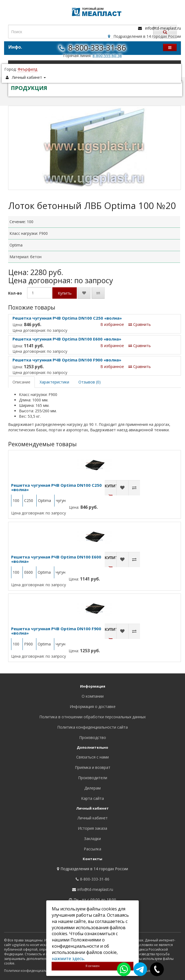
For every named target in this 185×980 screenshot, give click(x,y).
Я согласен (92, 966)
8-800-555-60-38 (107, 56)
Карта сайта (92, 798)
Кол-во (15, 293)
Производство (93, 737)
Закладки (92, 839)
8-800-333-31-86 (97, 48)
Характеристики (54, 382)
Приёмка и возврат (93, 767)
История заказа (92, 828)
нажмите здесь (68, 959)
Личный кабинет (93, 818)
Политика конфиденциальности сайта (92, 727)
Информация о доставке (93, 706)
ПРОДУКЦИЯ (29, 88)
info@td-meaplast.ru (163, 28)
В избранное (112, 324)
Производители (93, 778)
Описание (21, 382)
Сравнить (140, 324)
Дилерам (92, 788)
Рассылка (92, 849)
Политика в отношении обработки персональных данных (92, 717)
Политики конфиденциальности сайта (35, 971)
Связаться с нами (92, 757)
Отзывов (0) (90, 382)
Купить (65, 293)
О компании (93, 696)
